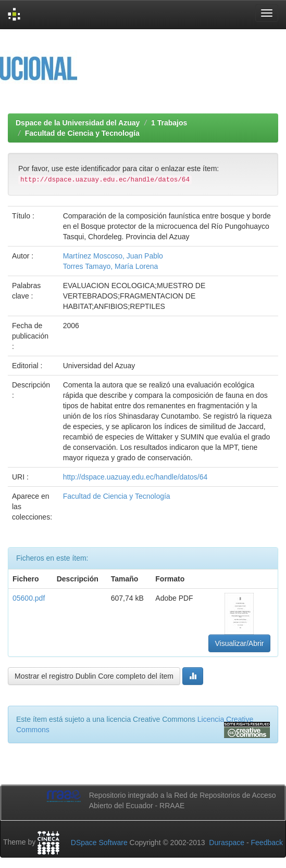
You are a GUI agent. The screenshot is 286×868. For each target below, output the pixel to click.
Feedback (267, 843)
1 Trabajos (169, 123)
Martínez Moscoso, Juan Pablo (113, 256)
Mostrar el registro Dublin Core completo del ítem (94, 676)
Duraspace (227, 843)
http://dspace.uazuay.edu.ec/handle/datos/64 (135, 477)
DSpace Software (99, 843)
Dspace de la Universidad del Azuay (78, 123)
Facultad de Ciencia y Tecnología (82, 133)
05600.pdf (29, 598)
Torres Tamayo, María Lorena (111, 266)
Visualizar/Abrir (240, 643)
